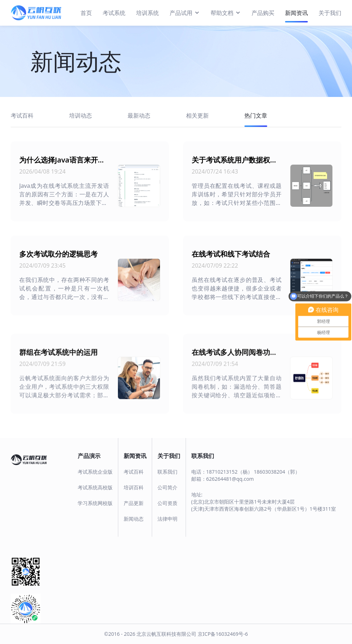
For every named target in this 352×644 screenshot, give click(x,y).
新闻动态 (134, 519)
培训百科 (134, 487)
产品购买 (263, 13)
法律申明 (167, 519)
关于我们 (330, 13)
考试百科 (134, 472)
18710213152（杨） (229, 472)
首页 (86, 13)
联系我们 (167, 472)
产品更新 (134, 503)
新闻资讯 (296, 13)
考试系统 (114, 13)
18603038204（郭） (277, 472)
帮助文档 (226, 12)
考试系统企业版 (95, 472)
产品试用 (185, 12)
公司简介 (167, 487)
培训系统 (147, 13)
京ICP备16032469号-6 (223, 634)
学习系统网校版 (95, 503)
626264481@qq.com (230, 479)
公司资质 (167, 503)
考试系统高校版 (95, 487)
